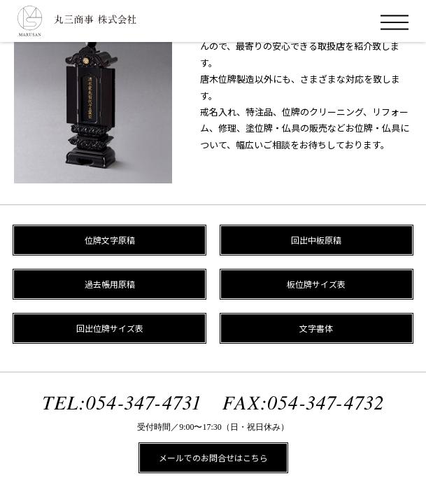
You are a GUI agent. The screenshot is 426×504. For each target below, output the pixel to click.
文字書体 (316, 328)
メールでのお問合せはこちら (213, 457)
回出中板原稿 (316, 240)
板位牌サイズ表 (316, 284)
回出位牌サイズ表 (110, 328)
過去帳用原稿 (110, 284)
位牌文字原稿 (110, 240)
